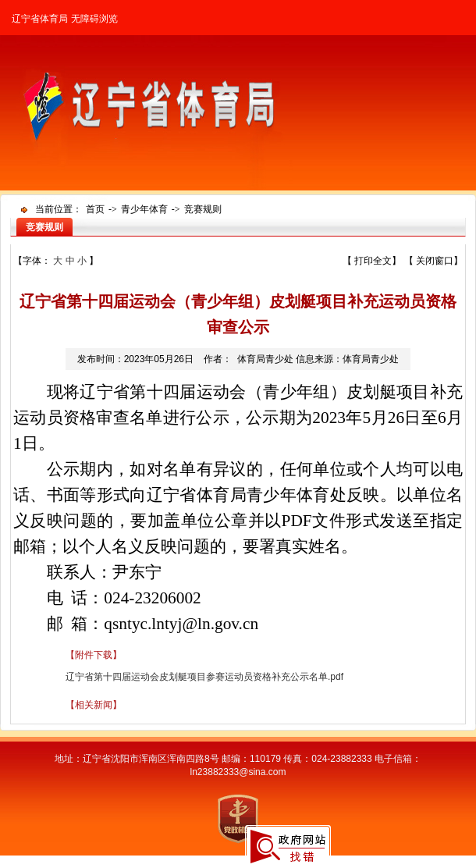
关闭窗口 (435, 261)
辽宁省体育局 (40, 19)
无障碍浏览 (94, 19)
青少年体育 (144, 209)
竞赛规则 (203, 209)
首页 (95, 209)
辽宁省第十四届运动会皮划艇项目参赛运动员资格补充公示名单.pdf (204, 677)
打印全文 (373, 261)
